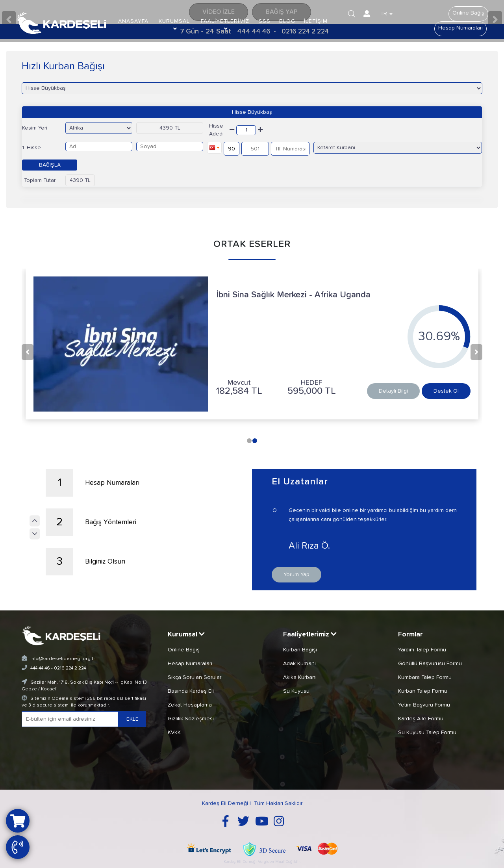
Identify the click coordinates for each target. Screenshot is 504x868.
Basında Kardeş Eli (191, 690)
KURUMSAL (174, 25)
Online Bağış (468, 13)
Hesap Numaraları (460, 28)
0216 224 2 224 (70, 668)
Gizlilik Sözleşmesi (191, 718)
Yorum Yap (296, 574)
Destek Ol (446, 391)
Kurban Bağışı (300, 649)
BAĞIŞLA (50, 165)
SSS (265, 21)
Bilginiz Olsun (86, 562)
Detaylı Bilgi (393, 391)
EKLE (132, 719)
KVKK (174, 732)
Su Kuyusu (296, 690)
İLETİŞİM (316, 21)
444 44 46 (40, 668)
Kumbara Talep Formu (425, 677)
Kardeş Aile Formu (421, 718)
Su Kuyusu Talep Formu (427, 732)
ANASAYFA (133, 21)
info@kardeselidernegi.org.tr (63, 658)
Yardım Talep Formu (422, 649)
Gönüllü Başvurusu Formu (430, 663)
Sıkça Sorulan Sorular (195, 677)
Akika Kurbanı (300, 677)
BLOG (288, 21)
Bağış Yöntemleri (91, 522)
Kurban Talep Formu (423, 690)
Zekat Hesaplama (190, 704)
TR (387, 14)
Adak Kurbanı (299, 663)
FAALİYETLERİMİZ (225, 25)
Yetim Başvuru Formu (424, 704)
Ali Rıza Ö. (345, 546)
